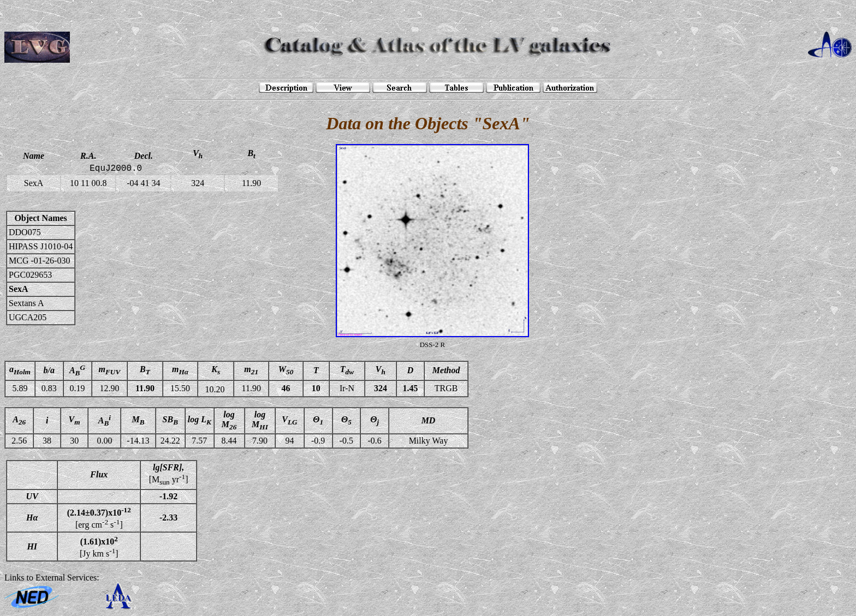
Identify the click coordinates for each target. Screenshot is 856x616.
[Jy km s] (99, 546)
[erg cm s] (99, 518)
